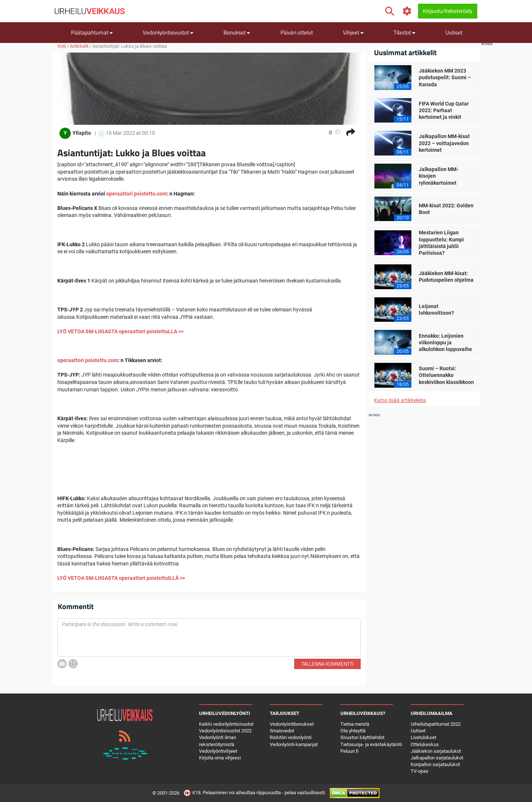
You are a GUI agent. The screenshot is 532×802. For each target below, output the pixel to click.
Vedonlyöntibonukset (292, 724)
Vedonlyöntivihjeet (218, 751)
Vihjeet (353, 32)
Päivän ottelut (297, 32)
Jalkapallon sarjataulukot (437, 758)
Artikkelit (79, 46)
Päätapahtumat (92, 32)
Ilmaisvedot (282, 731)
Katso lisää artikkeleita (400, 400)
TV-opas (420, 771)
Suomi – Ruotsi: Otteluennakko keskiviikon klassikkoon (446, 375)
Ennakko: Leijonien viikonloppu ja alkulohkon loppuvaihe (445, 342)
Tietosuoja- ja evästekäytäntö (371, 744)
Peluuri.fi (349, 751)
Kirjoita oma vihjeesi (220, 758)
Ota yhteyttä (353, 731)
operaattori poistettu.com (137, 194)
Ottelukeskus (425, 744)
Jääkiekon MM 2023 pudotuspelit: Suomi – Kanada (445, 77)
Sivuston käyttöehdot (362, 737)
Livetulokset (423, 737)
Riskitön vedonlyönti (291, 737)
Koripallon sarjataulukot (435, 764)
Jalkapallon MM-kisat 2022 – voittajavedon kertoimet (444, 143)
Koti (62, 46)
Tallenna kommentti (327, 664)
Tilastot (405, 32)
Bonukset (237, 32)
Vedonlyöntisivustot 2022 (225, 731)
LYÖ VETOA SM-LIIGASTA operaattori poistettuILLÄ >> (121, 578)
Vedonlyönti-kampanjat (294, 744)
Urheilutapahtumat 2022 (436, 724)
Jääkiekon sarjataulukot (436, 751)
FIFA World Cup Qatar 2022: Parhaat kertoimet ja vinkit (444, 110)
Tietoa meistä (355, 724)
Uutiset (454, 32)
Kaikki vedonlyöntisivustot (226, 724)
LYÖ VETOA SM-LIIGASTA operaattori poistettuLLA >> (120, 331)
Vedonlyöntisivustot (168, 32)
